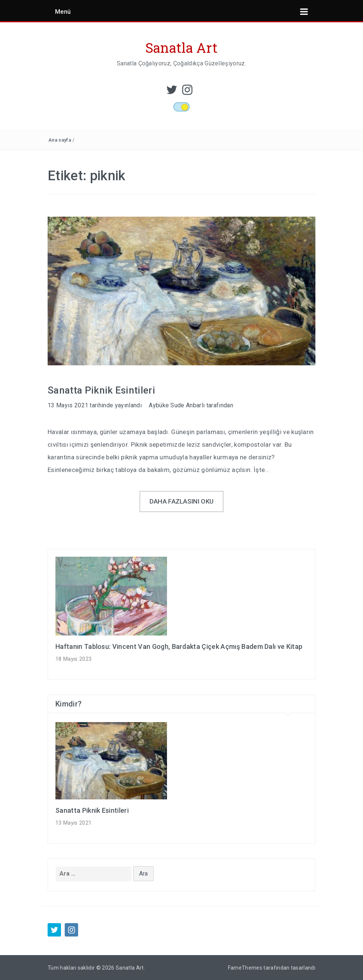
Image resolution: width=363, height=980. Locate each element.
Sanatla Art (182, 48)
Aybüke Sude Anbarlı (177, 405)
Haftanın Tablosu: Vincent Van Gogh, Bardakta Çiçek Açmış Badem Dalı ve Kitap (179, 646)
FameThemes (245, 968)
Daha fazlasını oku (182, 501)
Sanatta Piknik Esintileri (101, 390)
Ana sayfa (60, 140)
